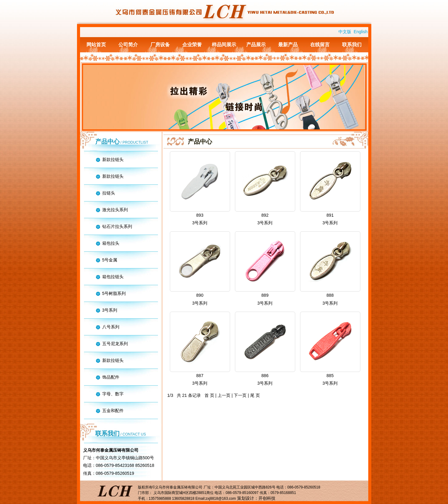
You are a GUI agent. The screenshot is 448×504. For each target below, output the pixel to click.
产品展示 (256, 45)
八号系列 (111, 327)
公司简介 (128, 45)
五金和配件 (113, 411)
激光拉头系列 (115, 210)
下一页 (240, 395)
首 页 (209, 395)
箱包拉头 (111, 243)
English (361, 32)
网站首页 (96, 45)
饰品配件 (111, 377)
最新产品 (288, 45)
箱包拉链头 (113, 277)
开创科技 (267, 498)
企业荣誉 (192, 45)
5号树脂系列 (114, 293)
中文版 (345, 32)
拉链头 (109, 193)
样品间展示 (224, 45)
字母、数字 (113, 394)
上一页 (224, 395)
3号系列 (110, 310)
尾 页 (255, 395)
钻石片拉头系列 (117, 226)
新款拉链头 (113, 159)
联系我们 (352, 45)
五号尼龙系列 (115, 344)
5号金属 (110, 260)
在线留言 (320, 45)
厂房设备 (160, 45)
